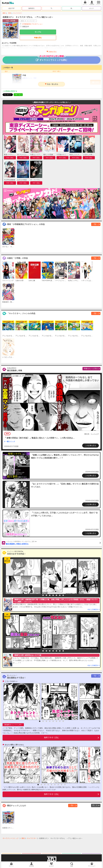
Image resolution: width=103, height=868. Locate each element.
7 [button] (60, 595)
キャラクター (18, 13)
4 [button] (50, 595)
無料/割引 (32, 8)
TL (52, 8)
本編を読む (38, 38)
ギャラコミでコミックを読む (52, 59)
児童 (9, 13)
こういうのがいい (11, 681)
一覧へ (95, 224)
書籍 (4, 13)
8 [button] (63, 595)
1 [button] (40, 595)
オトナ (92, 8)
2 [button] (43, 595)
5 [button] (53, 595)
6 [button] (56, 595)
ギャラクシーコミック (11, 838)
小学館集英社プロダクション (32, 24)
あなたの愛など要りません (14, 745)
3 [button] (46, 595)
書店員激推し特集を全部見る (53, 543)
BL (71, 8)
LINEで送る (18, 95)
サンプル (38, 32)
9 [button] (65, 785)
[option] (23, 576)
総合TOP (12, 8)
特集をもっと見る (91, 369)
